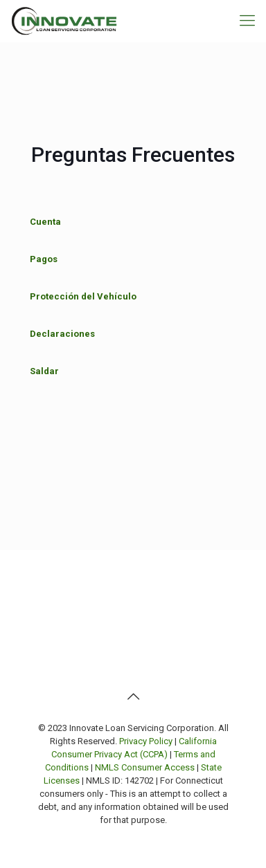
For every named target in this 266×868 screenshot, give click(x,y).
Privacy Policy (146, 741)
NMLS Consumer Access (145, 767)
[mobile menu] (247, 21)
